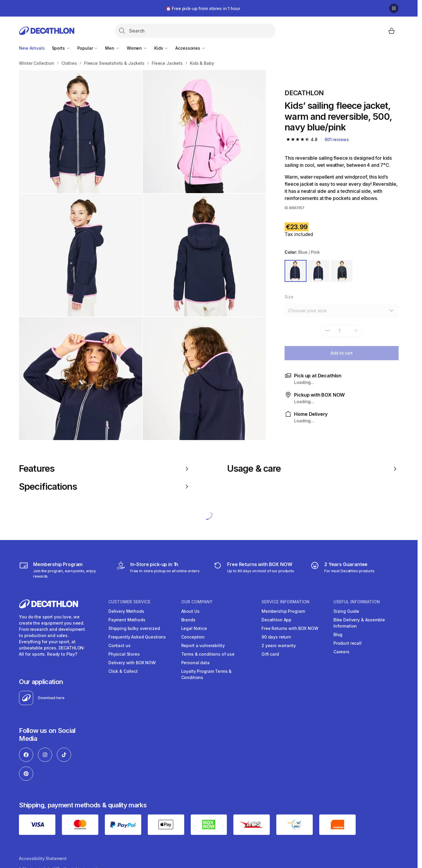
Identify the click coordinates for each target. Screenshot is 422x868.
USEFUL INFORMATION (357, 602)
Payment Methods (127, 620)
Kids (161, 48)
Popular (88, 48)
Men (112, 48)
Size (289, 297)
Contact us (119, 645)
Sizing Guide (346, 611)
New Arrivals (32, 48)
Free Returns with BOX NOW (290, 628)
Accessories (190, 48)
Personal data (195, 663)
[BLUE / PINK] (296, 271)
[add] (356, 331)
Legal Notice (194, 628)
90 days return (276, 637)
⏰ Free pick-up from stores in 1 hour (203, 8)
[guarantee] (342, 570)
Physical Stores (124, 654)
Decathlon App (276, 620)
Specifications (105, 486)
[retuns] (253, 570)
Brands (188, 620)
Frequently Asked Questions (137, 637)
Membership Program (283, 611)
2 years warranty (279, 645)
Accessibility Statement (43, 858)
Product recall (348, 643)
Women (137, 48)
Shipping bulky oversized (134, 628)
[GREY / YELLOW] (342, 271)
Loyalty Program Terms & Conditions (207, 674)
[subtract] (328, 331)
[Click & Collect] (158, 570)
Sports (61, 48)
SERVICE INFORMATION (285, 602)
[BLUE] (319, 271)
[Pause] (394, 8)
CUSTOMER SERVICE (129, 602)
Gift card (270, 654)
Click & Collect (123, 671)
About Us (190, 611)
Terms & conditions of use (208, 654)
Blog (338, 635)
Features (105, 468)
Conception (193, 637)
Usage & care (313, 468)
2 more (244, 426)
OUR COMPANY (197, 602)
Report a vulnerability (203, 645)
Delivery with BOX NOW (132, 663)
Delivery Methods (126, 611)
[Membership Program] (63, 570)
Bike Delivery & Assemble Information (359, 623)
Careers (341, 652)
